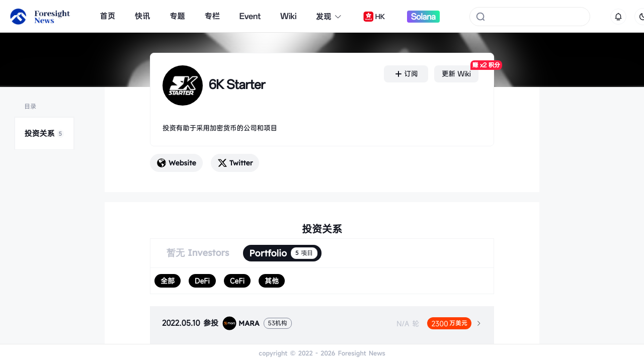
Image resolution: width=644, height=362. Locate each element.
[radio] (168, 281)
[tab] (322, 323)
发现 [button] (329, 17)
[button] (322, 323)
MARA (241, 323)
